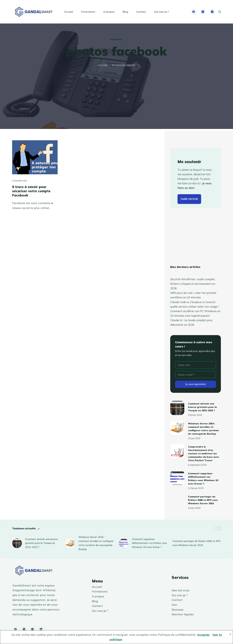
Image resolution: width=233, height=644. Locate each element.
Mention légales (183, 614)
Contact (141, 12)
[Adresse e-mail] (196, 375)
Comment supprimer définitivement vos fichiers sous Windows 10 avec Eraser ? (149, 543)
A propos (109, 12)
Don (174, 605)
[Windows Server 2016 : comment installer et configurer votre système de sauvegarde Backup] (177, 428)
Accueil (69, 12)
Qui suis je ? (180, 595)
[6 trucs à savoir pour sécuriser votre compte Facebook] (35, 157)
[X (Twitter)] (203, 12)
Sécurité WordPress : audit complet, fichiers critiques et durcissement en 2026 (193, 284)
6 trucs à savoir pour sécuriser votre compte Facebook (31, 191)
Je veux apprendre (196, 384)
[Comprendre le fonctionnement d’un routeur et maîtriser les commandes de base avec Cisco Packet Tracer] (177, 451)
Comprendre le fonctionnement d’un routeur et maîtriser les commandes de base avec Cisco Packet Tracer (204, 454)
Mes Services (181, 590)
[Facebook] (194, 12)
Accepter (203, 635)
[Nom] (196, 365)
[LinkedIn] (41, 629)
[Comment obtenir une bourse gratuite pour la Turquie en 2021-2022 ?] (177, 408)
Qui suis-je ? (161, 12)
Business (178, 610)
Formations (88, 12)
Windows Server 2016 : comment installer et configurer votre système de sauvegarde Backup (96, 543)
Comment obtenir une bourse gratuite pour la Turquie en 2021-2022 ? (202, 407)
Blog (125, 12)
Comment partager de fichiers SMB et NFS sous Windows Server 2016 (203, 500)
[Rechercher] (220, 12)
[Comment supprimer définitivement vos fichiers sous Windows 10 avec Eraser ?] (177, 478)
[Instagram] (212, 12)
